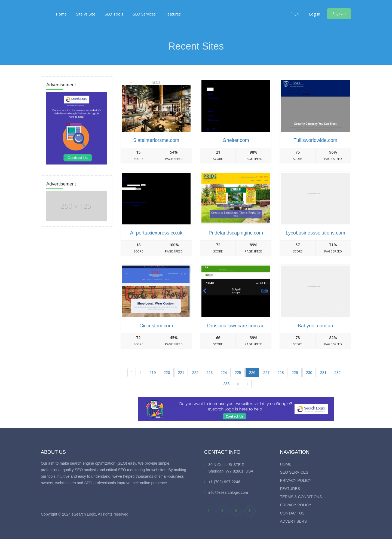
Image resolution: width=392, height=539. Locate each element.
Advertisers (294, 521)
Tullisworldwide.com (316, 140)
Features (173, 14)
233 (226, 384)
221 (181, 373)
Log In (315, 14)
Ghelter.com (236, 140)
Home (61, 14)
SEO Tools (114, 14)
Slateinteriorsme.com (156, 140)
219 (153, 373)
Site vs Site (86, 14)
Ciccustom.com (156, 326)
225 (238, 373)
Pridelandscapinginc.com (236, 233)
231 (323, 373)
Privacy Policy (296, 480)
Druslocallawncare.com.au (236, 326)
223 (209, 373)
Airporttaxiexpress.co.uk (156, 233)
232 (337, 373)
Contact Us (292, 513)
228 (281, 373)
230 (309, 373)
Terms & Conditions (301, 497)
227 (266, 373)
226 (252, 373)
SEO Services (144, 14)
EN (297, 14)
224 (224, 373)
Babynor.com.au (316, 326)
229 (295, 373)
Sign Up (339, 13)
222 (195, 373)
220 (167, 373)
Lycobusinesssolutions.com (315, 233)
